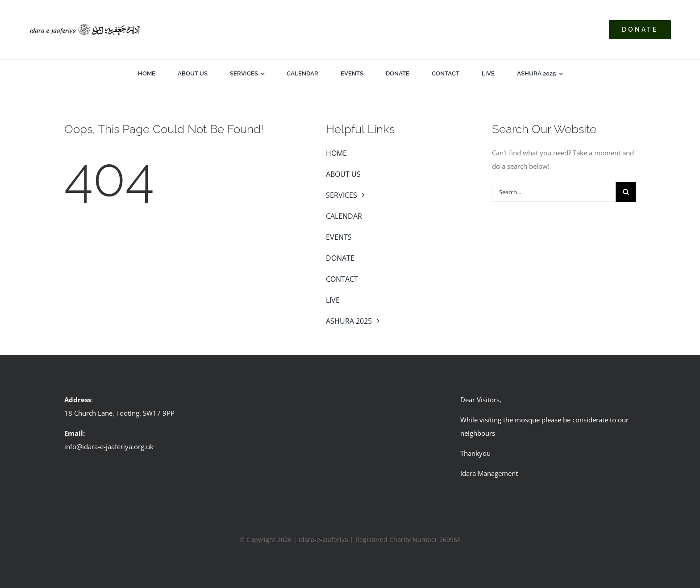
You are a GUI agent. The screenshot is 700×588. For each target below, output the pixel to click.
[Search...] (554, 192)
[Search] (626, 192)
